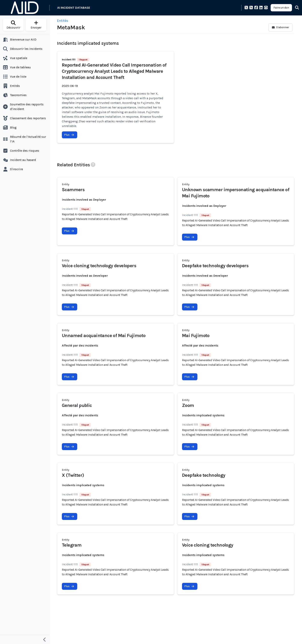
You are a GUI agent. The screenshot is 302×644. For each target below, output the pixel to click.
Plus (69, 135)
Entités (63, 21)
